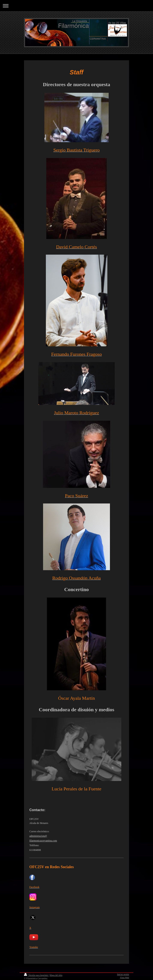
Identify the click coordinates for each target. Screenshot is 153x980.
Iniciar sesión (123, 974)
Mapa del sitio (56, 975)
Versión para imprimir (36, 975)
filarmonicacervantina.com (43, 841)
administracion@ (38, 836)
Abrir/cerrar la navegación (76, 6)
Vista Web (125, 978)
